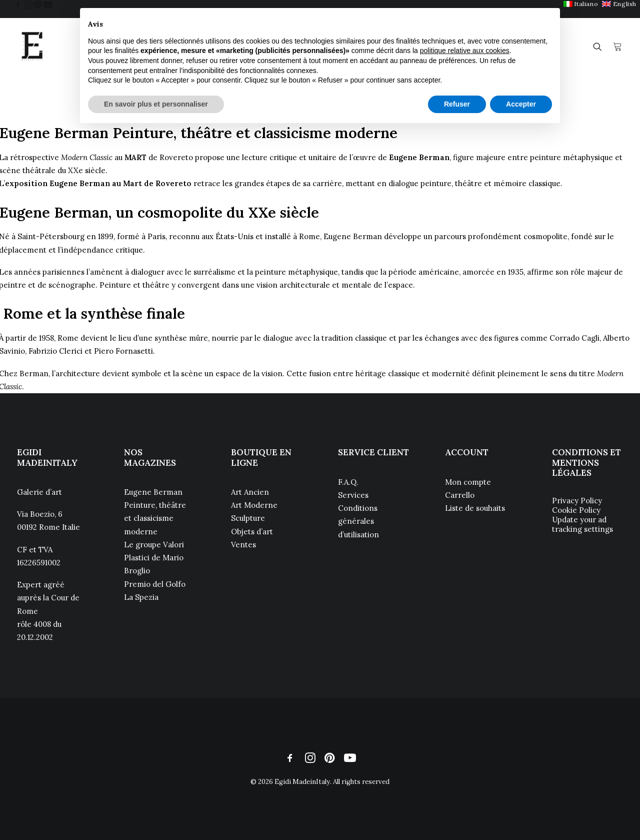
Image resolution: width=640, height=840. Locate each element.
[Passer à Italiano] (581, 4)
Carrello (460, 495)
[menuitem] (581, 4)
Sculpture (248, 518)
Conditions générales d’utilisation (358, 521)
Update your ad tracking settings (582, 524)
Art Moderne (254, 505)
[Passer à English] (619, 4)
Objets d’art (252, 532)
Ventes (243, 545)
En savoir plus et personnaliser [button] (156, 104)
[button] (18, 5)
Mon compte (468, 482)
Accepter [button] (521, 104)
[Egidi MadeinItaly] (32, 47)
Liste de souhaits (475, 508)
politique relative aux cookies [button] (465, 51)
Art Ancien (250, 492)
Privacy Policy (577, 501)
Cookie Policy (576, 510)
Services (353, 495)
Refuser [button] (457, 104)
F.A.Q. (348, 482)
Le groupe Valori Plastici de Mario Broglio (154, 558)
